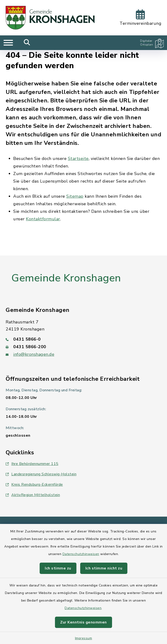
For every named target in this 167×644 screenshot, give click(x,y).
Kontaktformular (43, 219)
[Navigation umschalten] (8, 43)
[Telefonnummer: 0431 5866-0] (83, 339)
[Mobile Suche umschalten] (27, 43)
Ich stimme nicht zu (104, 568)
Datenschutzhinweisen (81, 554)
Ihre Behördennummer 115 (32, 464)
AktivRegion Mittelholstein (33, 495)
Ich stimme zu (58, 568)
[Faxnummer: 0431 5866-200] (83, 347)
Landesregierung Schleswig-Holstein (41, 474)
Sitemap (75, 196)
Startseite (78, 159)
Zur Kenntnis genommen (83, 622)
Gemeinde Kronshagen (66, 278)
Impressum (84, 638)
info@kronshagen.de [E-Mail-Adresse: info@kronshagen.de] (34, 354)
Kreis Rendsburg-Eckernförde (34, 485)
